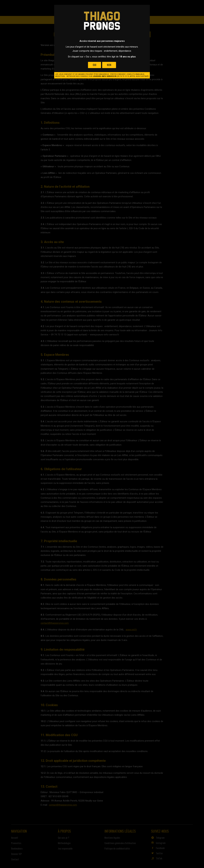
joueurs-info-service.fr (105, 76)
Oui (95, 65)
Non (109, 65)
